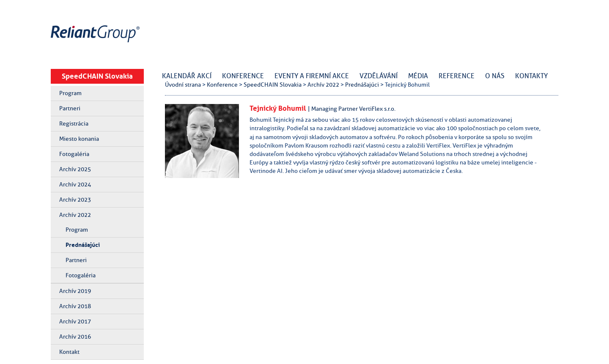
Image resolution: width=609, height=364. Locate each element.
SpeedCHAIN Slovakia (97, 76)
